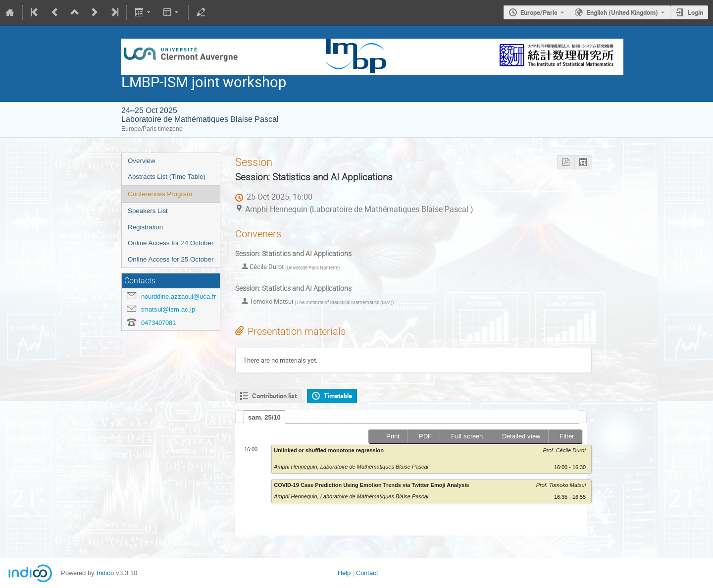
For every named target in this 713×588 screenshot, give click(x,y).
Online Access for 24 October (171, 243)
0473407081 (158, 323)
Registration (145, 227)
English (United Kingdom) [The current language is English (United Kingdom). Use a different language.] (622, 12)
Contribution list (274, 396)
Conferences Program (160, 194)
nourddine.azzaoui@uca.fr (178, 296)
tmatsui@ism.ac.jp (168, 309)
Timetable (338, 396)
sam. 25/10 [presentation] (264, 417)
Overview (142, 161)
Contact (367, 573)
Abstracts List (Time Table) (167, 177)
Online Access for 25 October (171, 259)
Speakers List (148, 211)
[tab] (264, 417)
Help (344, 573)
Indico (105, 573)
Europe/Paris (539, 12)
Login (695, 12)
